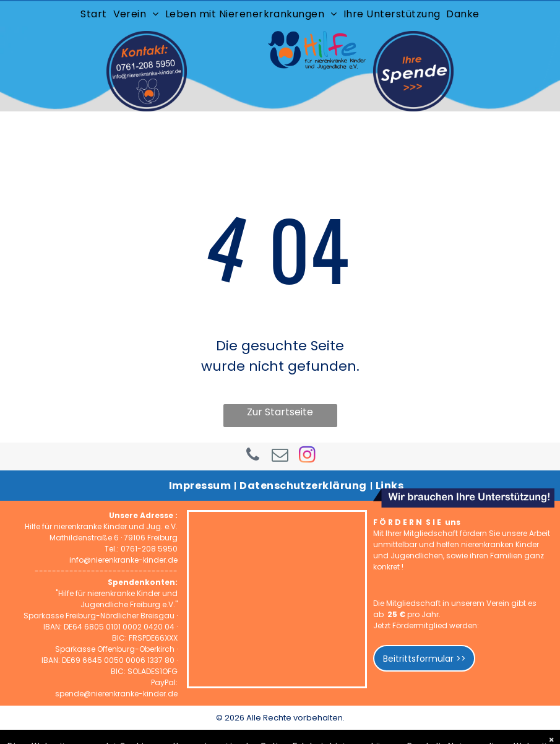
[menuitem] (93, 14)
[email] (280, 456)
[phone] (253, 456)
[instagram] (308, 456)
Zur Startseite (280, 412)
